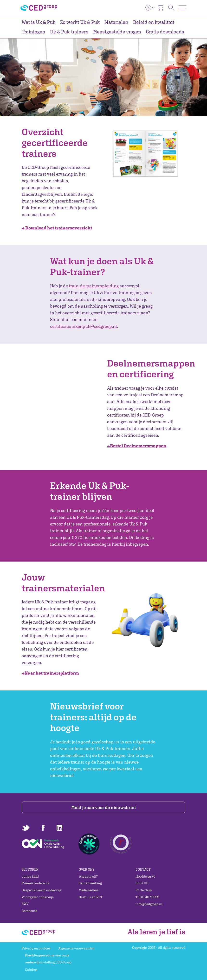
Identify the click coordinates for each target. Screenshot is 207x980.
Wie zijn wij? (88, 876)
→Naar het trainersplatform (50, 673)
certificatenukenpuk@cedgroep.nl (84, 326)
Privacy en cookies (36, 948)
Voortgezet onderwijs (38, 897)
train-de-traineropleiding (94, 286)
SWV (25, 904)
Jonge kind (30, 876)
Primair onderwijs (35, 883)
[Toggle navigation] (182, 8)
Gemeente (29, 911)
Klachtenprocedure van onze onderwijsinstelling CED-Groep (48, 959)
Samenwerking (90, 883)
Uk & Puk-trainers (69, 32)
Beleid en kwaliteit (154, 22)
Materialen (116, 22)
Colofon (31, 970)
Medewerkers (89, 890)
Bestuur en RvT (91, 897)
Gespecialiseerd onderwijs (42, 890)
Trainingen (33, 32)
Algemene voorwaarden (76, 948)
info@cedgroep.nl (149, 904)
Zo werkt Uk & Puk (80, 22)
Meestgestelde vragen (117, 32)
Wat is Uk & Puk (39, 22)
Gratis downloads (165, 32)
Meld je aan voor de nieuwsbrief (104, 807)
